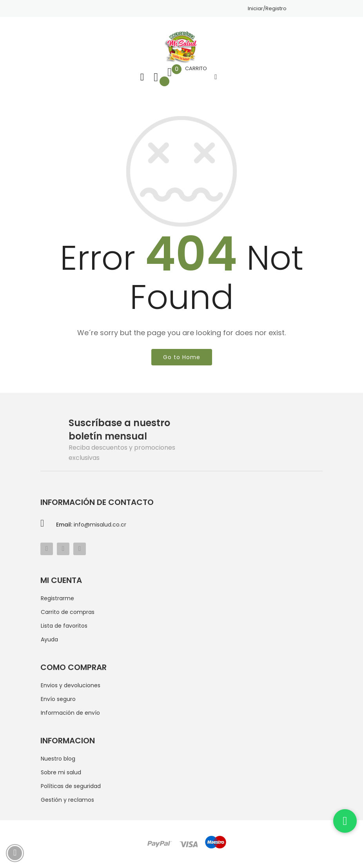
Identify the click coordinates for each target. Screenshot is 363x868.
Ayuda (49, 639)
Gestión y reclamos (67, 800)
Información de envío (70, 713)
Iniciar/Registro (267, 8)
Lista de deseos (156, 77)
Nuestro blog (58, 759)
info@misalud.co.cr (91, 525)
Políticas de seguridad (71, 786)
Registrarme (57, 598)
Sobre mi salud (61, 772)
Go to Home (182, 357)
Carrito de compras (68, 612)
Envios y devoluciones (71, 685)
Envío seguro (58, 699)
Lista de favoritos (64, 626)
